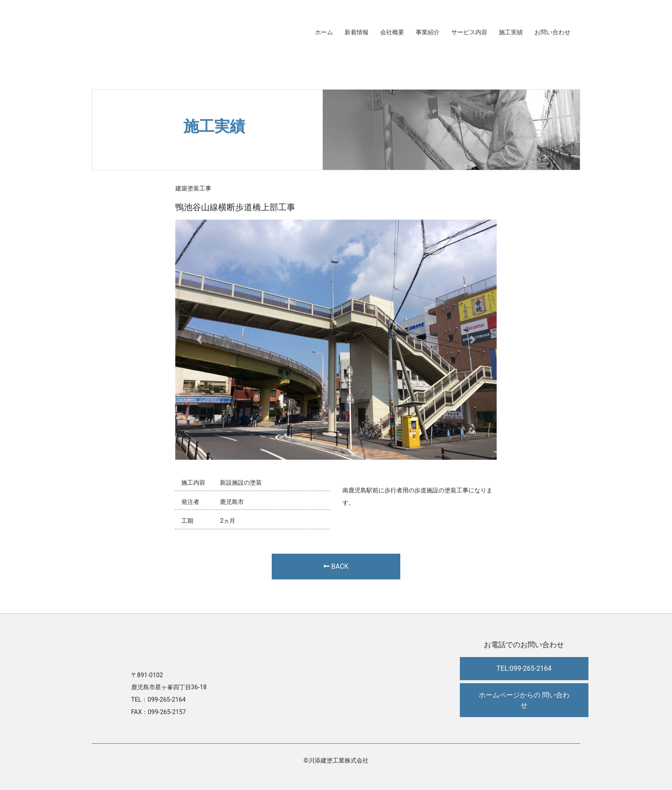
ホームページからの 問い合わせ (524, 700)
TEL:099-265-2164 (524, 668)
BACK (336, 566)
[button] (199, 340)
